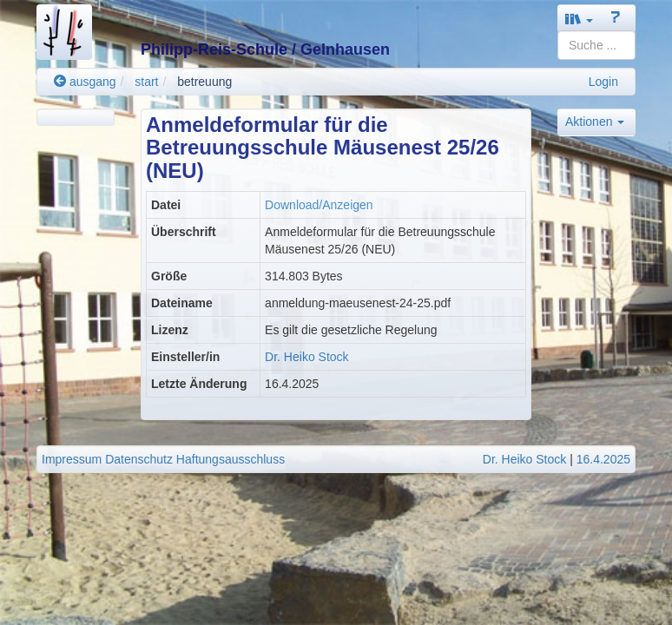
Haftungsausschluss (231, 459)
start (146, 82)
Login (603, 82)
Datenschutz (139, 459)
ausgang (85, 82)
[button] (579, 19)
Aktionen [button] (595, 122)
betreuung (204, 82)
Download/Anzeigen (319, 205)
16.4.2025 (603, 459)
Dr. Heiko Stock (306, 357)
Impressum (72, 459)
